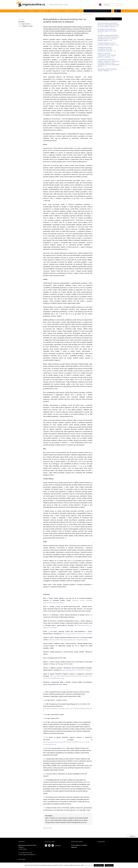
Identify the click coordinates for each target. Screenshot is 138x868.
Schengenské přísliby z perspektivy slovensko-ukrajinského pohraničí (105, 49)
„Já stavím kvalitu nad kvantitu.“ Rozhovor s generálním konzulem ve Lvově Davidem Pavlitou (108, 25)
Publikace (42, 11)
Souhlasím (109, 865)
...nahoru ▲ (132, 836)
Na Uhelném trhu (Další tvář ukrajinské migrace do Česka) (107, 30)
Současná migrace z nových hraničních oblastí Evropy (106, 44)
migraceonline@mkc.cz (29, 855)
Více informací (89, 865)
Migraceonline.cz (32, 4)
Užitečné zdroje (55, 11)
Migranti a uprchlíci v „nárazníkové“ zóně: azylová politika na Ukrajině (107, 55)
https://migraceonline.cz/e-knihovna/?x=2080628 (77, 670)
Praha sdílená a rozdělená (79, 845)
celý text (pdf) (47, 828)
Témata (22, 11)
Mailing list (58, 846)
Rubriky (31, 11)
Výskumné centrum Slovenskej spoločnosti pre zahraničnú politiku (68, 640)
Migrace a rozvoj (28, 26)
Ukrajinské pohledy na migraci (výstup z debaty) (107, 70)
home (85, 14)
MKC (116, 11)
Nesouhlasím (99, 865)
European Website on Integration (97, 11)
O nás (79, 11)
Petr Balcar (22, 22)
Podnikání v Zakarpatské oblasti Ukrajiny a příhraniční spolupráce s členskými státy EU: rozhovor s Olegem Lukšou (109, 38)
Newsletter (69, 11)
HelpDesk (74, 847)
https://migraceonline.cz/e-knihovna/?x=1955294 (77, 634)
